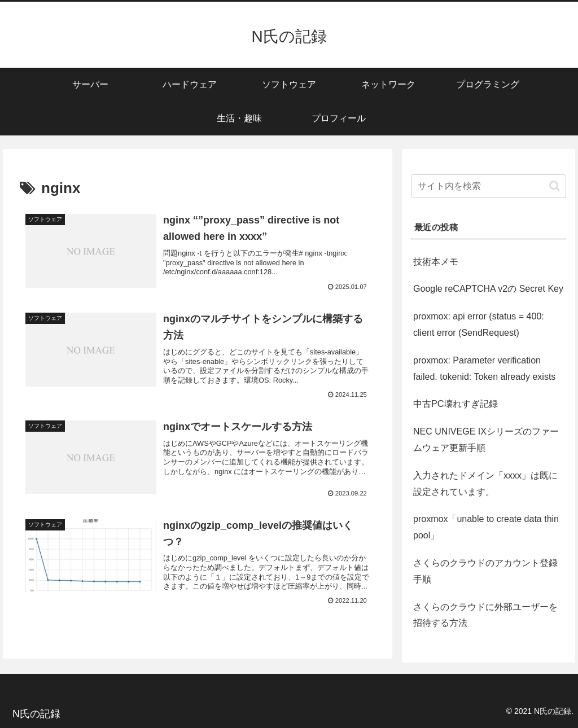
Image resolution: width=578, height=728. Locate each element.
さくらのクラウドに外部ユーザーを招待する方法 (485, 615)
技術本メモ (436, 262)
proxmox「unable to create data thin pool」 (486, 527)
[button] (555, 186)
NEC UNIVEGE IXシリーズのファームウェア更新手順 (486, 440)
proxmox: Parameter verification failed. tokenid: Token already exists (484, 369)
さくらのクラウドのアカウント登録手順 (485, 571)
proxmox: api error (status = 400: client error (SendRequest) (479, 324)
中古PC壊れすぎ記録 (456, 404)
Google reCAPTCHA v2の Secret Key (488, 289)
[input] (488, 186)
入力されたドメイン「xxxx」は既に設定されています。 (485, 484)
